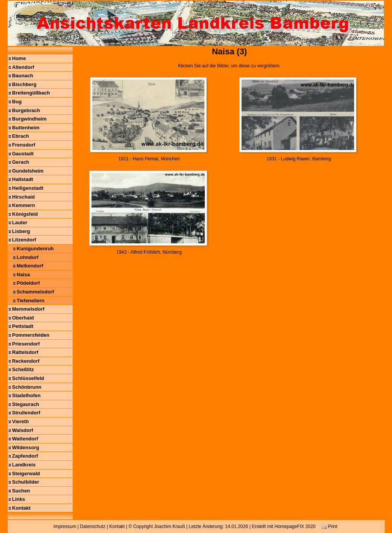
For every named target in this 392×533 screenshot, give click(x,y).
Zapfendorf (25, 456)
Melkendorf (30, 266)
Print (330, 526)
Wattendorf (25, 439)
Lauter (20, 222)
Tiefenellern (31, 301)
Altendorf (23, 67)
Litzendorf (24, 240)
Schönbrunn (27, 387)
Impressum (65, 526)
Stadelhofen (26, 395)
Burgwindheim (29, 119)
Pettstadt (23, 326)
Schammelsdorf (36, 292)
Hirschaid (24, 197)
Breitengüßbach (31, 93)
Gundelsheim (28, 171)
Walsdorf (23, 430)
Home (19, 58)
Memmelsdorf (29, 309)
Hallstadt (23, 179)
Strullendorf (26, 413)
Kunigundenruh (35, 249)
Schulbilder (26, 482)
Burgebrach (26, 110)
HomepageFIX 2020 (295, 526)
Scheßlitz (23, 369)
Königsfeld (25, 214)
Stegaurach (26, 404)
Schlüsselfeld (28, 378)
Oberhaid (23, 318)
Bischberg (24, 84)
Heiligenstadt (28, 188)
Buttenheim (26, 128)
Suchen (21, 491)
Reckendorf (26, 361)
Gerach (21, 162)
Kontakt (21, 508)
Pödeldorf (29, 283)
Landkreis (24, 465)
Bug (17, 102)
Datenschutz (93, 526)
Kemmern (24, 205)
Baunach (23, 76)
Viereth (21, 421)
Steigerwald (26, 474)
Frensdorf (24, 145)
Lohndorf (28, 257)
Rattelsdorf (25, 352)
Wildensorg (26, 447)
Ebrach (21, 136)
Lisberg (21, 231)
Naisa (24, 275)
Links (19, 499)
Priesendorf (26, 344)
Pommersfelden (31, 335)
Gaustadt (23, 154)
